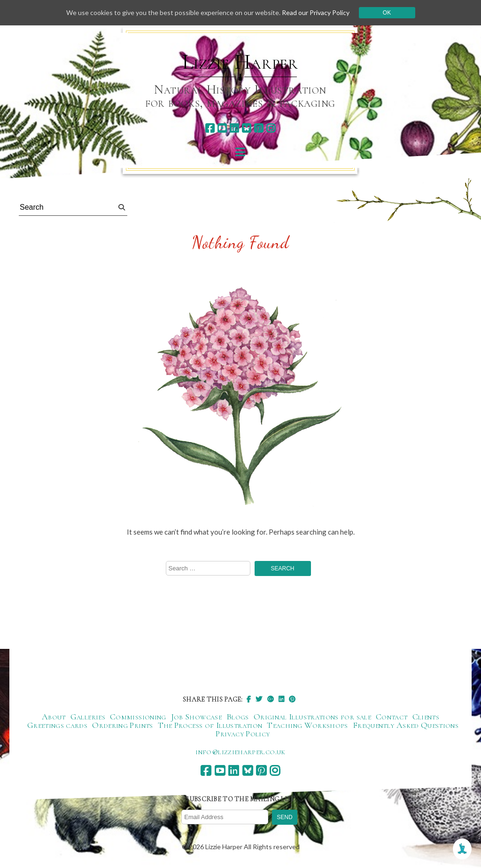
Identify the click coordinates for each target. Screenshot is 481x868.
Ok (387, 13)
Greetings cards (57, 725)
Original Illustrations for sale (312, 717)
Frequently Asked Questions (406, 725)
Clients (426, 717)
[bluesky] (246, 128)
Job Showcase (196, 717)
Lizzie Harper (240, 62)
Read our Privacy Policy (316, 12)
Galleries (88, 717)
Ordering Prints (122, 725)
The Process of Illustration (210, 725)
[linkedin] (234, 128)
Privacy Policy (243, 734)
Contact (392, 717)
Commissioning (138, 717)
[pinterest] (259, 128)
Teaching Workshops (307, 725)
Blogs (238, 717)
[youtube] (222, 128)
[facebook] (210, 128)
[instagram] (271, 128)
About (54, 717)
